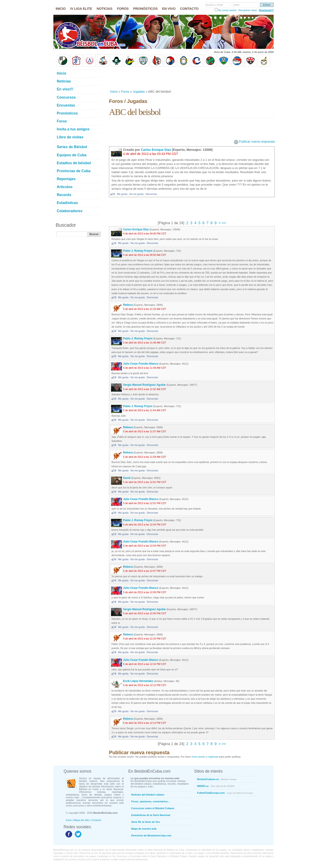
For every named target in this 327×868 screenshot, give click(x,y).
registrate (213, 757)
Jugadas (139, 92)
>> (223, 223)
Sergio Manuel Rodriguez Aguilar (144, 385)
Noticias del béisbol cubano (148, 795)
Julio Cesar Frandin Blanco (141, 364)
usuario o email (214, 5)
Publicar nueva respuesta (257, 142)
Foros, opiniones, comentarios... (150, 801)
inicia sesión (198, 757)
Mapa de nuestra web (144, 829)
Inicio (114, 92)
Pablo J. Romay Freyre (138, 251)
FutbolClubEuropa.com (225, 793)
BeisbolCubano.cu (217, 779)
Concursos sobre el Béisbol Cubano (153, 808)
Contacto (96, 820)
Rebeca (128, 305)
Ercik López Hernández (138, 681)
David (127, 478)
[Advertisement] (192, 78)
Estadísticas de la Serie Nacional (151, 815)
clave (237, 5)
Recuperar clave (248, 10)
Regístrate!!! (266, 10)
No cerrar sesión (227, 10)
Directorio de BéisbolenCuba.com (151, 836)
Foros (125, 92)
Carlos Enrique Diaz (156, 150)
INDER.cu (216, 786)
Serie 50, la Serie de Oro (146, 822)
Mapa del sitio (82, 820)
